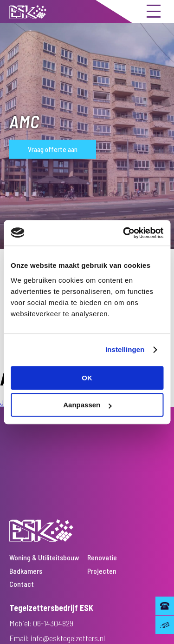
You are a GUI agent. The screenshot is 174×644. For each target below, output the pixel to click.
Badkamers (26, 571)
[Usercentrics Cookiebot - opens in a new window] (124, 233)
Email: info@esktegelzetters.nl (57, 638)
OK (87, 378)
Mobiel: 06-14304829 (41, 623)
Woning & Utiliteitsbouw (44, 557)
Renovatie (102, 557)
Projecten (102, 571)
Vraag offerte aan (53, 149)
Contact (22, 584)
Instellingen (125, 349)
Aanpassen (87, 405)
